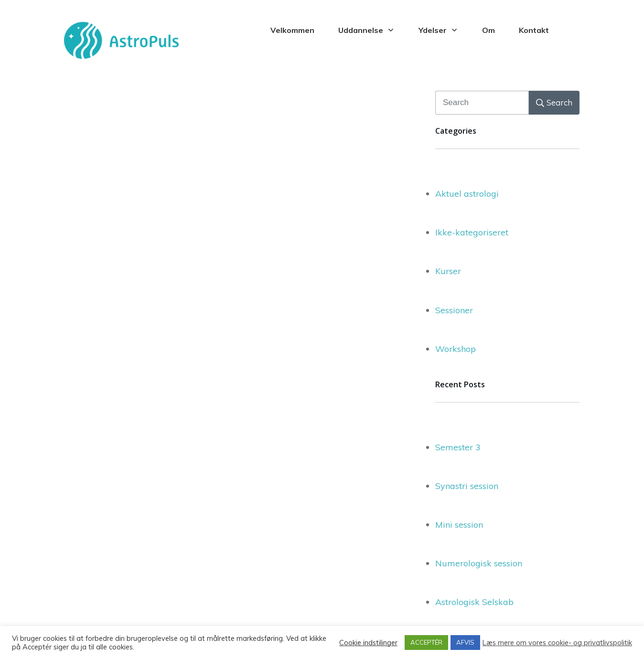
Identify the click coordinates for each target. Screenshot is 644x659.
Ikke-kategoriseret (472, 232)
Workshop (456, 349)
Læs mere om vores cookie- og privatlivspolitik (557, 643)
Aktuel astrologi (467, 194)
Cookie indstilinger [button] (368, 643)
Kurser (448, 271)
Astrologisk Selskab (474, 602)
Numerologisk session (479, 563)
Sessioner (454, 310)
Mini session (459, 525)
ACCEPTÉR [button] (426, 642)
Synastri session (467, 486)
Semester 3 (458, 447)
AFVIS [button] (465, 642)
